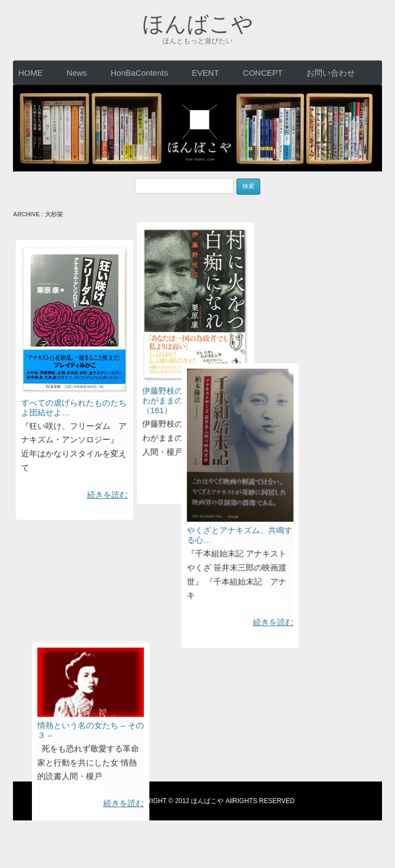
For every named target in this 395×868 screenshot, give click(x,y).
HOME (31, 73)
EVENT (206, 73)
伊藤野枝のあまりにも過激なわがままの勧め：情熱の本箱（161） (288, 122)
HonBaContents (140, 73)
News (77, 73)
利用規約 (113, 801)
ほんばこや (198, 24)
